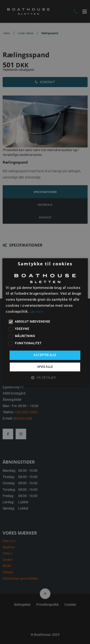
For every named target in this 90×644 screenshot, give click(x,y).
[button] (45, 377)
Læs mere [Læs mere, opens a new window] (36, 312)
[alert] (45, 322)
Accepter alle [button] (45, 355)
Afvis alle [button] (45, 367)
